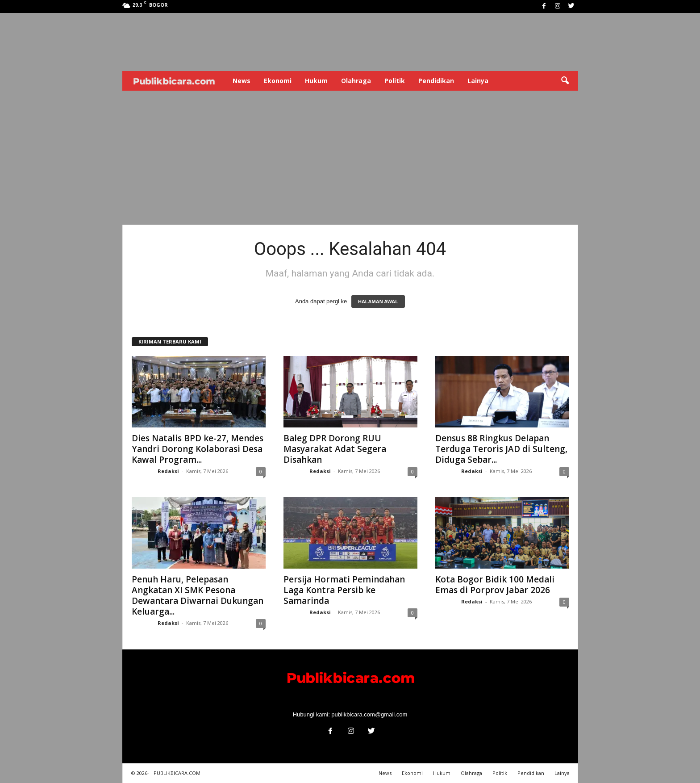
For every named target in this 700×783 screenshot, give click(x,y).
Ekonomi (278, 81)
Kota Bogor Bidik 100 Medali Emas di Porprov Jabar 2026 (495, 585)
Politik (395, 81)
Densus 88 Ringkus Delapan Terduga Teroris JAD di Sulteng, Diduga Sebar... (501, 449)
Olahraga (356, 81)
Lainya (478, 81)
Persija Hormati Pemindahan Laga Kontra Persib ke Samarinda (344, 590)
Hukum (316, 81)
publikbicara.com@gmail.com (369, 714)
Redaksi (168, 471)
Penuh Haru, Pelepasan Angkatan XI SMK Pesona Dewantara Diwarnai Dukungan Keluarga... (198, 595)
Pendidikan (436, 81)
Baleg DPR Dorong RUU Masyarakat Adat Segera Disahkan (335, 449)
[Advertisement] (350, 158)
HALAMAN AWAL (378, 301)
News (242, 81)
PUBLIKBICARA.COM (177, 773)
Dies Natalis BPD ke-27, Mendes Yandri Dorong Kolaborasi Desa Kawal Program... (198, 449)
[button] (565, 81)
